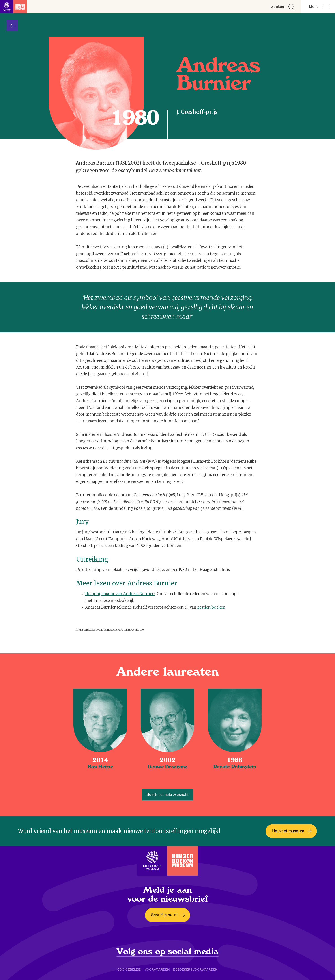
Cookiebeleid (129, 969)
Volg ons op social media (168, 952)
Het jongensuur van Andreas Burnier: (120, 594)
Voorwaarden (157, 969)
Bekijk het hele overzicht (167, 795)
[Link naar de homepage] (13, 7)
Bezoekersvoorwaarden (195, 969)
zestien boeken (211, 607)
